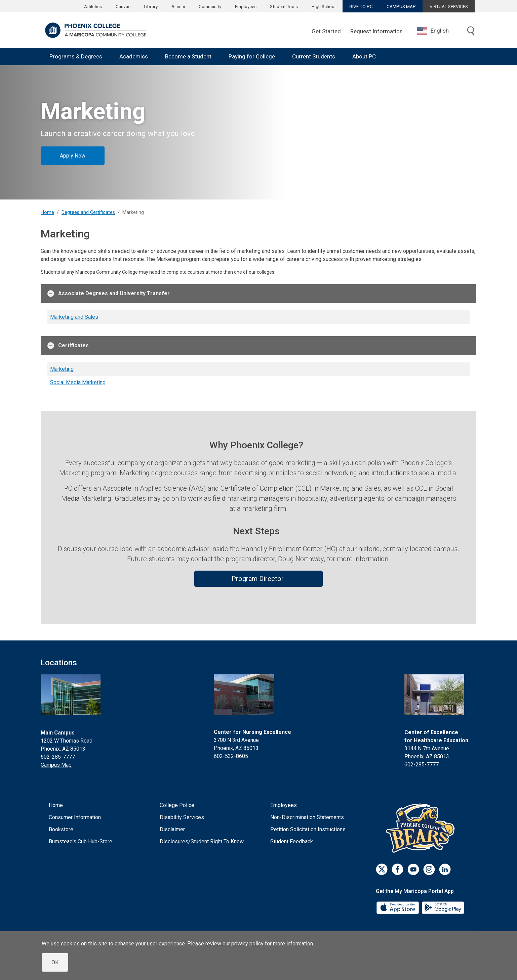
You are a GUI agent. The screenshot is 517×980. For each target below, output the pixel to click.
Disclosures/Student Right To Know (202, 841)
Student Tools (284, 6)
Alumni (178, 6)
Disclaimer (172, 829)
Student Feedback (292, 841)
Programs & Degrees (76, 56)
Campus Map (56, 765)
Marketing (62, 369)
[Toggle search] (471, 32)
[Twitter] (382, 869)
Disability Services (182, 817)
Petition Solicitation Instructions (308, 829)
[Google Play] (443, 907)
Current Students (314, 56)
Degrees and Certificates (88, 212)
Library (151, 6)
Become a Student (188, 56)
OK (55, 962)
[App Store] (398, 907)
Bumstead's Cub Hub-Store (81, 841)
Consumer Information (75, 817)
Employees (246, 6)
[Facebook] (397, 869)
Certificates (68, 346)
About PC (364, 56)
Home (47, 212)
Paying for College (252, 56)
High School (324, 6)
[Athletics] (422, 828)
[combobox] (438, 31)
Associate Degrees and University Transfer (109, 294)
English (433, 31)
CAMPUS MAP (401, 6)
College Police (177, 805)
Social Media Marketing (78, 382)
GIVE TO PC (361, 6)
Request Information (376, 31)
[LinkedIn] (445, 869)
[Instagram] (429, 869)
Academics (134, 56)
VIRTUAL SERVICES (449, 6)
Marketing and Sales (74, 317)
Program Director (258, 579)
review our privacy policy (234, 944)
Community (210, 6)
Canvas (123, 6)
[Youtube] (413, 869)
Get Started (326, 31)
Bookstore (61, 829)
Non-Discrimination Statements (307, 817)
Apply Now (73, 156)
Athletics (93, 6)
